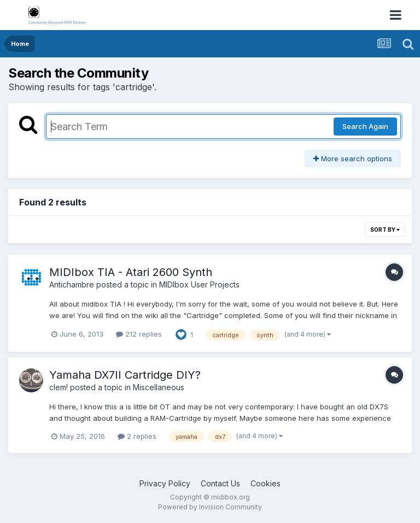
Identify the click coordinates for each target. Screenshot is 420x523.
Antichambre (72, 284)
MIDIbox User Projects (199, 284)
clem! (59, 387)
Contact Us (220, 483)
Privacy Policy (165, 483)
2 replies (137, 436)
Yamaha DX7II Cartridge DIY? (125, 375)
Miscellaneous (159, 387)
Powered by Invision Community (210, 507)
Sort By (385, 230)
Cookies (266, 483)
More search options (353, 158)
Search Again (365, 126)
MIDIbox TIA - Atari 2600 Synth (131, 272)
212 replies (139, 334)
